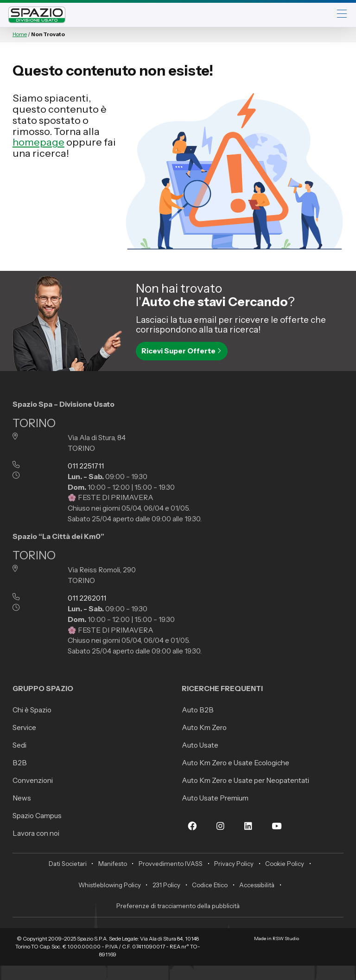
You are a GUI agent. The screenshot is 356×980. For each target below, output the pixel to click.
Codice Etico (210, 885)
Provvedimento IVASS (171, 864)
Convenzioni (33, 780)
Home (20, 34)
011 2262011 (87, 598)
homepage (38, 142)
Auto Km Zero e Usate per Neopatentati (245, 780)
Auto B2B (198, 710)
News (22, 798)
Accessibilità (257, 885)
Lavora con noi (36, 833)
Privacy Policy (234, 864)
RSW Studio (286, 938)
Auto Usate (200, 745)
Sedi (19, 745)
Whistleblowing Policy (110, 885)
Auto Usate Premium (215, 798)
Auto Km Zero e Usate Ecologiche (235, 763)
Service (24, 727)
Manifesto (113, 864)
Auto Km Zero (204, 727)
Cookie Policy (285, 864)
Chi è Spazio (32, 710)
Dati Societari (68, 864)
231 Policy (166, 885)
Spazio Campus (37, 816)
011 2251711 (86, 466)
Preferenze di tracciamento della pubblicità (178, 906)
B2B (20, 763)
